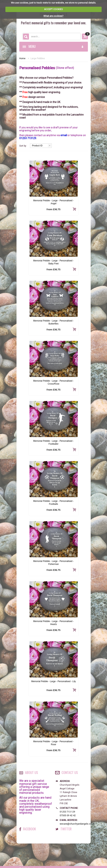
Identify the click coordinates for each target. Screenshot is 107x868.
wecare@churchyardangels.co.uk (77, 824)
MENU (53, 46)
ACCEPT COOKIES (53, 9)
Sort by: (23, 146)
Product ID (37, 146)
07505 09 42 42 (68, 816)
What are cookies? (53, 16)
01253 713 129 (67, 812)
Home (22, 58)
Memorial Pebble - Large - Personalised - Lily (53, 681)
